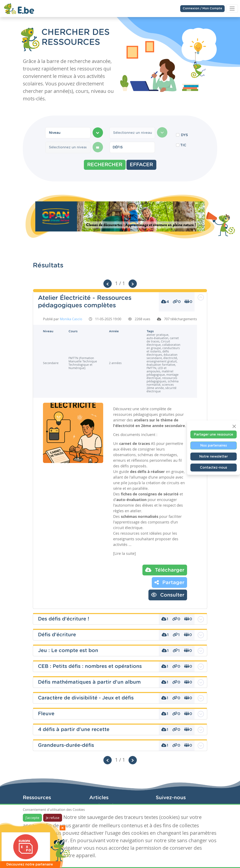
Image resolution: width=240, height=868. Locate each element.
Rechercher (105, 165)
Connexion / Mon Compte (202, 8)
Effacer (141, 165)
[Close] (234, 426)
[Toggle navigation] (232, 8)
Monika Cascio (71, 319)
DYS (184, 135)
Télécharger (165, 570)
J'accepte (32, 818)
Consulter (168, 595)
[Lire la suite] (124, 553)
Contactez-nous (214, 467)
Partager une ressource (214, 434)
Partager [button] (169, 582)
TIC (183, 145)
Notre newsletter (214, 456)
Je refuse (53, 818)
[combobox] (68, 133)
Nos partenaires (214, 445)
